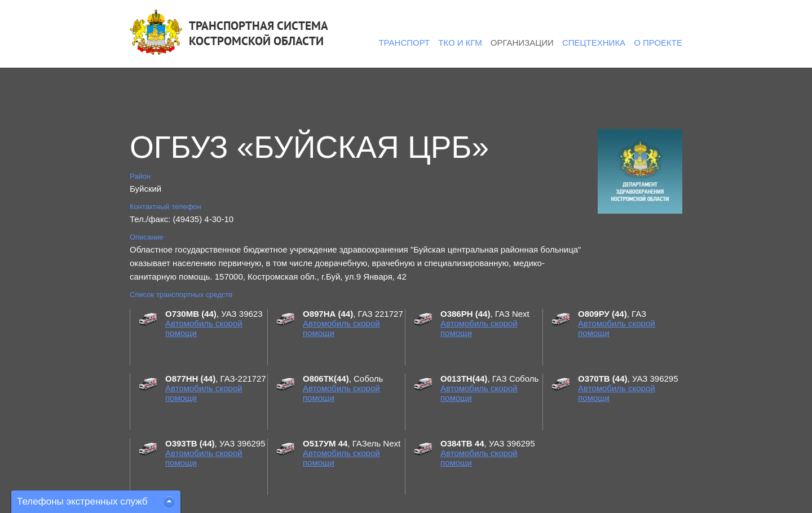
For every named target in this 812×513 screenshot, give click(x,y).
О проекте (658, 43)
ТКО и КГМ (460, 43)
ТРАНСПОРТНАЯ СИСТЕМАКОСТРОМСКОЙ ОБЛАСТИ (259, 33)
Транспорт (404, 43)
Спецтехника (594, 43)
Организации (522, 43)
